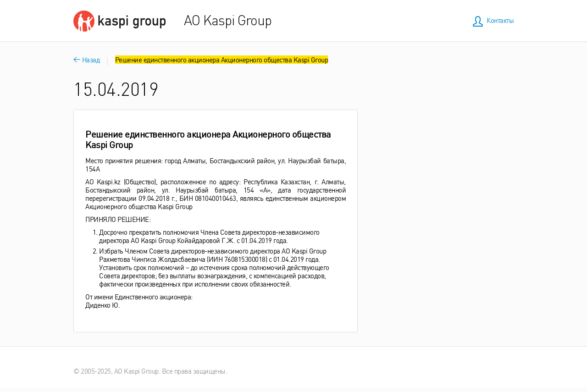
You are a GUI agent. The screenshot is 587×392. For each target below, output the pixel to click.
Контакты (500, 20)
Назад (86, 59)
